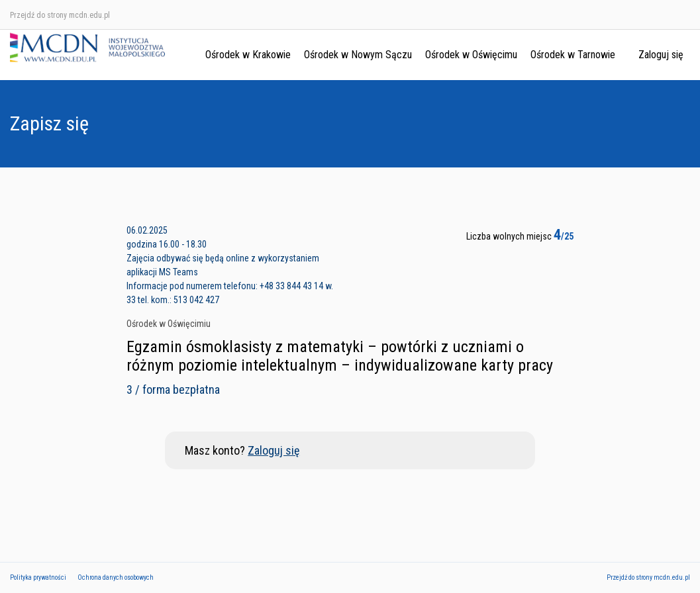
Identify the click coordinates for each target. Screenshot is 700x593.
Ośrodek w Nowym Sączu (358, 55)
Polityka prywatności (38, 577)
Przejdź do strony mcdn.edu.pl (60, 15)
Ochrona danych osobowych (116, 577)
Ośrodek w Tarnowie (573, 55)
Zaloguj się (661, 55)
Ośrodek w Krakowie (248, 55)
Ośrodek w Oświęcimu (471, 55)
